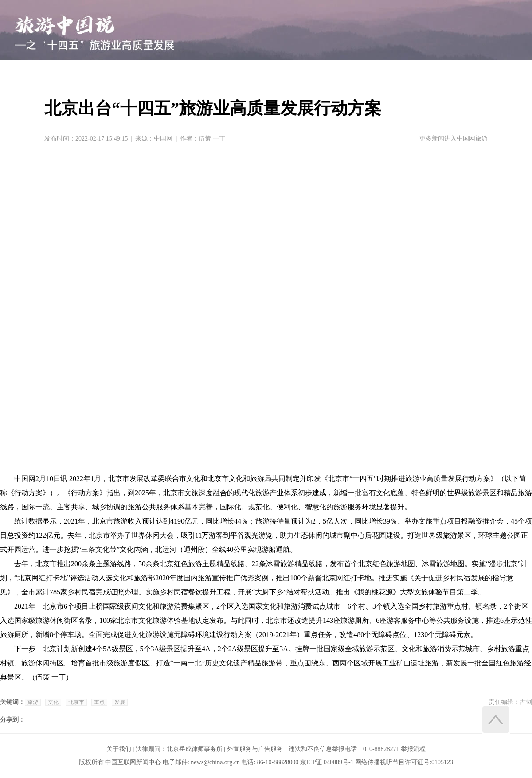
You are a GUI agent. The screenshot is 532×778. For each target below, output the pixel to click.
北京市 (76, 702)
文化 (53, 702)
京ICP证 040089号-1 (327, 762)
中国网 (163, 139)
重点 (99, 702)
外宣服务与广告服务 (255, 749)
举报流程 (413, 749)
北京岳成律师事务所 (195, 749)
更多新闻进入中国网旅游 (454, 139)
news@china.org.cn (215, 762)
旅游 (33, 702)
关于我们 (119, 749)
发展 (120, 702)
